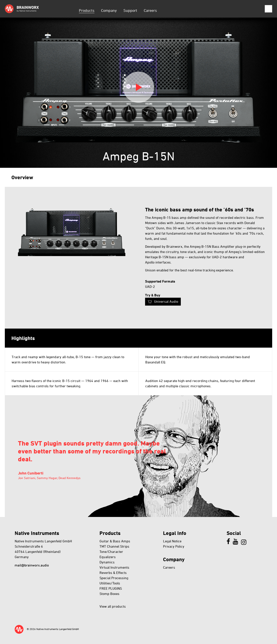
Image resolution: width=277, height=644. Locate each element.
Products (87, 10)
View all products (113, 606)
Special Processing (114, 578)
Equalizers (108, 557)
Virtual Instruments (114, 567)
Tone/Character (111, 552)
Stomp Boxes (109, 594)
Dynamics (107, 562)
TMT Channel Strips (114, 546)
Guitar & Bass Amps (115, 541)
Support (130, 10)
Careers (150, 10)
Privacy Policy (174, 546)
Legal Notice (172, 541)
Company (109, 10)
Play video (138, 87)
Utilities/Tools (110, 583)
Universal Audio (166, 301)
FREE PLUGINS (111, 588)
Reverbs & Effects (113, 573)
